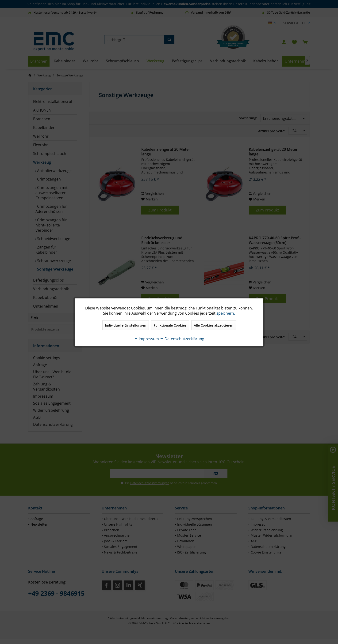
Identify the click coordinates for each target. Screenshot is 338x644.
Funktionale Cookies (170, 325)
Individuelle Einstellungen (126, 325)
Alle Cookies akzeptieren (214, 325)
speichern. (226, 313)
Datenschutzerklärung (182, 339)
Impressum (146, 339)
